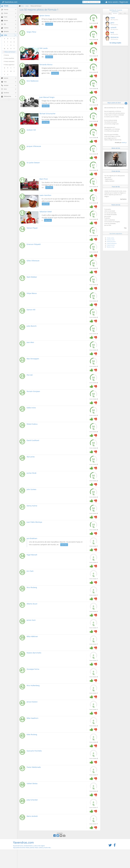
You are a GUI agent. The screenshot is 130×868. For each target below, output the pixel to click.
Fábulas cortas (110, 247)
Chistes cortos (110, 238)
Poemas (6, 55)
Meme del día (116, 148)
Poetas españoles (9, 58)
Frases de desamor (112, 243)
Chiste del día (116, 171)
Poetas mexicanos (9, 61)
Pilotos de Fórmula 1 (10, 52)
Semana (115, 13)
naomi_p (124, 142)
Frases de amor (111, 245)
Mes (121, 13)
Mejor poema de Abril (114, 103)
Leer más (49, 24)
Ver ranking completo (115, 43)
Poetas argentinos (9, 65)
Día (110, 13)
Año (125, 13)
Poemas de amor (111, 242)
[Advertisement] (115, 74)
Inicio (22, 6)
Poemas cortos (111, 240)
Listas (27, 6)
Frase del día (116, 187)
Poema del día (116, 205)
